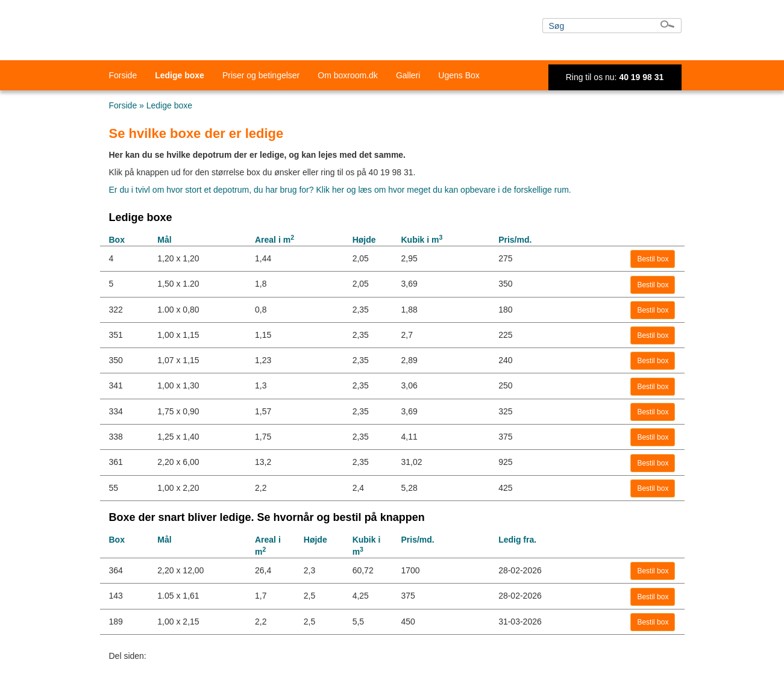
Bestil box (653, 259)
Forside (123, 75)
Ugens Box (459, 75)
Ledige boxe (180, 75)
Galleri (408, 75)
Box (117, 240)
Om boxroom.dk (348, 75)
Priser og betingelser (261, 75)
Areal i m (274, 240)
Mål (164, 240)
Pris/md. (515, 240)
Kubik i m (422, 240)
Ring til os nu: (615, 77)
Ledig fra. (517, 540)
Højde (364, 240)
